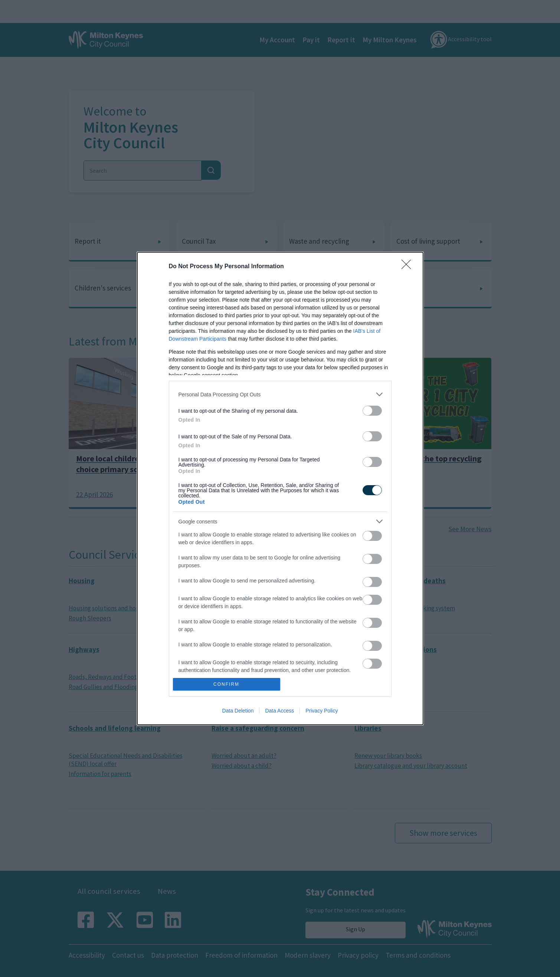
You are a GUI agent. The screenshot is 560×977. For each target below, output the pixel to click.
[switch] (372, 411)
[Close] (409, 267)
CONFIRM (227, 684)
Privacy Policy (322, 711)
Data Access (279, 711)
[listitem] (280, 394)
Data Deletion (238, 711)
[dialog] (280, 488)
